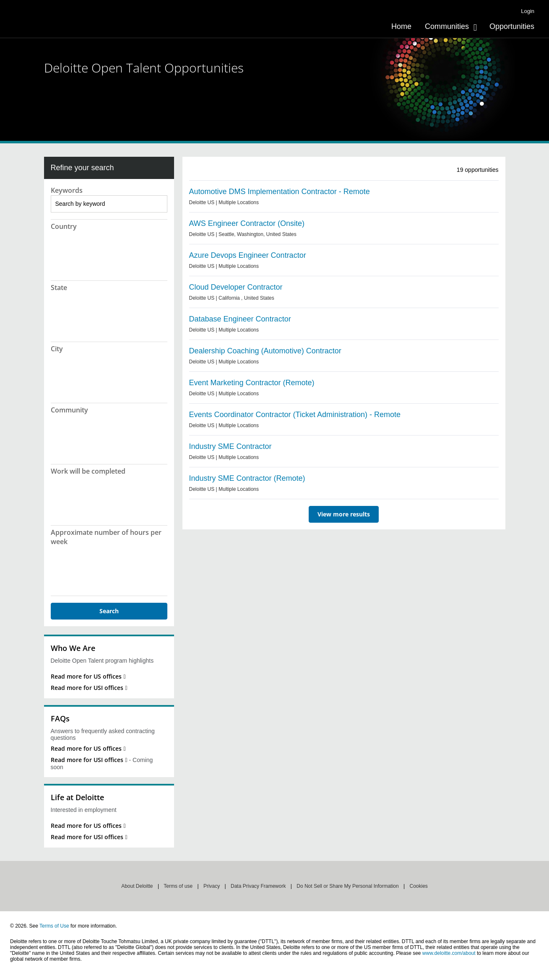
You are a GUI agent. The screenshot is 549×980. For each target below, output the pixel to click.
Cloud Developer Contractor (236, 287)
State (59, 288)
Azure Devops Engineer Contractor (248, 255)
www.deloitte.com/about (449, 953)
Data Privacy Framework (258, 886)
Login (528, 11)
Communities (447, 26)
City (57, 349)
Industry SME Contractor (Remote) (247, 478)
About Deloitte (137, 886)
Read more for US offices (86, 676)
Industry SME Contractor (230, 446)
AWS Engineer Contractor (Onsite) (247, 223)
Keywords (67, 190)
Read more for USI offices (87, 688)
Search (109, 611)
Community (69, 410)
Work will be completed (88, 471)
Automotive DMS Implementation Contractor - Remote (280, 192)
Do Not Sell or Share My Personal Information (347, 886)
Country (64, 226)
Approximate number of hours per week (106, 537)
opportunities (478, 170)
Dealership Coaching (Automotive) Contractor (265, 351)
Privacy (212, 886)
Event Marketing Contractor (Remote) (252, 383)
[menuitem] (401, 26)
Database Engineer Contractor (240, 319)
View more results (344, 514)
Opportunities (512, 26)
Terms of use (178, 886)
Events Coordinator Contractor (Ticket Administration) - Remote (295, 415)
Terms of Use (54, 926)
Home (401, 26)
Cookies (418, 886)
